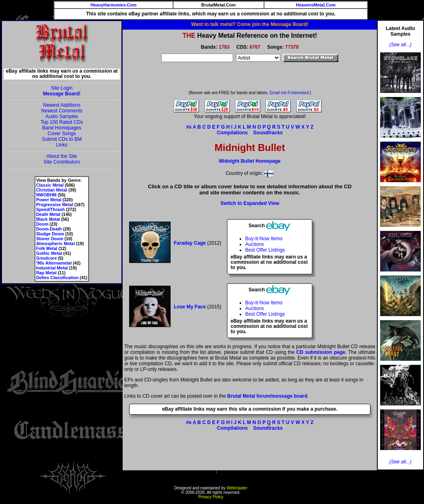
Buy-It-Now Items (264, 239)
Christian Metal (52, 190)
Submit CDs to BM (62, 139)
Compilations (232, 133)
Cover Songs (62, 134)
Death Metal (48, 214)
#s (189, 127)
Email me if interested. (290, 93)
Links (62, 145)
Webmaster (237, 488)
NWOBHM (46, 195)
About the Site (62, 156)
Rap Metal (46, 273)
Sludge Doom (50, 234)
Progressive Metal (55, 205)
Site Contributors (62, 162)
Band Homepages (62, 128)
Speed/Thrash (50, 209)
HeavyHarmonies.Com (114, 5)
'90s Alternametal (54, 263)
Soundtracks (268, 133)
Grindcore (47, 258)
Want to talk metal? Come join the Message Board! (250, 24)
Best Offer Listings (265, 250)
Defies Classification (57, 278)
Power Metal (49, 200)
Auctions (255, 244)
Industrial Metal (52, 268)
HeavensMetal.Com (316, 5)
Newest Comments (62, 111)
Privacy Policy (211, 497)
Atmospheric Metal (55, 243)
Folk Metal (47, 248)
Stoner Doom (50, 239)
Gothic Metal (49, 253)
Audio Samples (62, 116)
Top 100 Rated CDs (62, 122)
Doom (42, 224)
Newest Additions (62, 105)
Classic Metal (50, 185)
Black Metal (48, 219)
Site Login (62, 88)
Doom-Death (49, 229)
